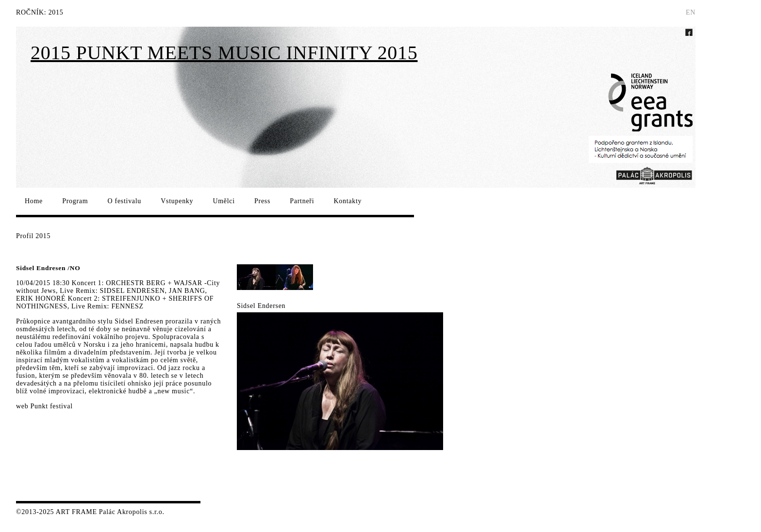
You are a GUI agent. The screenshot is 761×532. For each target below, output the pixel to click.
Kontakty (347, 201)
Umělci (223, 201)
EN (691, 12)
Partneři (302, 201)
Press (262, 201)
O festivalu (125, 201)
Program (75, 201)
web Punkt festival (44, 406)
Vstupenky (177, 201)
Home (34, 201)
